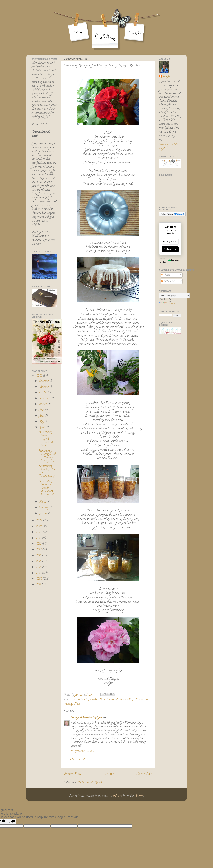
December (44, 381)
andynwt (117, 796)
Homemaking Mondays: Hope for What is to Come (46, 439)
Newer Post (72, 775)
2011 (39, 585)
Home (103, 700)
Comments (168, 281)
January (44, 514)
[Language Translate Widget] (174, 296)
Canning (85, 700)
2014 (39, 567)
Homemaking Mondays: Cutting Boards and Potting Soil (46, 488)
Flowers (94, 700)
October (43, 393)
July (42, 410)
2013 (39, 573)
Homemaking (126, 700)
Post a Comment (76, 759)
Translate (167, 304)
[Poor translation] (11, 821)
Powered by (171, 260)
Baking (76, 700)
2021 (39, 527)
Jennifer (166, 77)
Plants (78, 704)
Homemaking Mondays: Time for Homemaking (47, 471)
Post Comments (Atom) (90, 783)
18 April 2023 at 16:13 (83, 751)
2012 (39, 579)
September (45, 399)
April (42, 428)
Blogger (140, 796)
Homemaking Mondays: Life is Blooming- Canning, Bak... (47, 456)
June (42, 416)
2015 (39, 562)
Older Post (144, 775)
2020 (39, 532)
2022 (39, 521)
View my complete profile (168, 147)
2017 (39, 550)
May (42, 422)
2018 (39, 544)
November (44, 387)
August (43, 404)
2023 (39, 376)
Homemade (113, 700)
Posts (166, 275)
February (44, 508)
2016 (39, 556)
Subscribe (170, 249)
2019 (39, 538)
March (43, 502)
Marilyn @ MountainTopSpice (86, 718)
